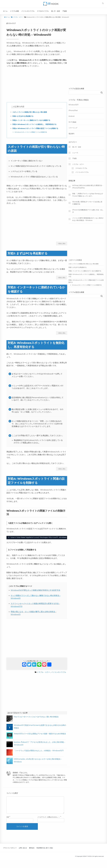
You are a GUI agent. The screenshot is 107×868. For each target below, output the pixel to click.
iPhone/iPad (73, 110)
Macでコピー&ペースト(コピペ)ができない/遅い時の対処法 (36, 717)
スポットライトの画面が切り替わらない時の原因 (31, 112)
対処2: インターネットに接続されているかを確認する (33, 120)
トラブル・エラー (43, 672)
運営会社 (32, 851)
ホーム (5, 11)
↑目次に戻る (62, 243)
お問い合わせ (23, 851)
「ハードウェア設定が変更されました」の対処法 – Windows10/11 (39, 751)
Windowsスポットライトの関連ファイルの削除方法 (32, 132)
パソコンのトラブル (28, 11)
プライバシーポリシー (10, 851)
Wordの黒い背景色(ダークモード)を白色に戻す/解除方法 (87, 203)
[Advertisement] (37, 85)
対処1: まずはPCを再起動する (24, 116)
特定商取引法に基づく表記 (45, 851)
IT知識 (65, 11)
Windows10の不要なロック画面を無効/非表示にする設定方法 (35, 590)
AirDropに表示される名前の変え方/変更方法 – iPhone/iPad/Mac (88, 187)
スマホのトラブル (43, 11)
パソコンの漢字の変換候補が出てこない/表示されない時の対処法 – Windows (88, 219)
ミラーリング (73, 128)
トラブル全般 (14, 11)
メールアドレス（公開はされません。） (49, 820)
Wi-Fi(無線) (72, 122)
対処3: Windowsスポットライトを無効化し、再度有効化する (36, 124)
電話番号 (71, 134)
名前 (8, 820)
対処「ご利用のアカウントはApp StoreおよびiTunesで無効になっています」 (88, 195)
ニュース (75, 153)
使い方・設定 (56, 11)
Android (71, 116)
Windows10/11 (74, 105)
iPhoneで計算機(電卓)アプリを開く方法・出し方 (88, 211)
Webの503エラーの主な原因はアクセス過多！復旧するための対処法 (40, 734)
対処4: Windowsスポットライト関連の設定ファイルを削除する (37, 128)
